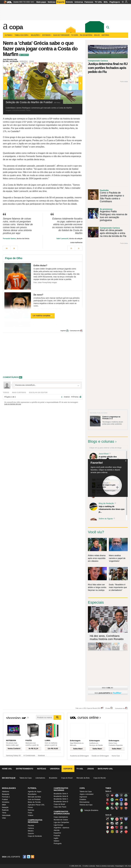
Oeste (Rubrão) (117, 828)
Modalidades (9, 788)
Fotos (30, 813)
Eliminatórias (84, 802)
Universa (79, 2)
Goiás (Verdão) (117, 804)
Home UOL (7, 769)
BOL (106, 2)
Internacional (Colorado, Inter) (126, 804)
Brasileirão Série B (61, 796)
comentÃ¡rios (11, 377)
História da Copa (86, 805)
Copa (16, 27)
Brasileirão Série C (61, 799)
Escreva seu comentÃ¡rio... (47, 385)
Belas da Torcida (34, 802)
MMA (4, 805)
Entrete (69, 2)
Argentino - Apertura (61, 828)
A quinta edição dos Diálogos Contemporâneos (111, 458)
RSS (33, 857)
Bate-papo (41, 2)
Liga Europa (58, 825)
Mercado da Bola (83, 778)
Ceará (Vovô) (117, 823)
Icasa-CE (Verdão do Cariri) (126, 823)
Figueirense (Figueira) (126, 800)
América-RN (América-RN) (117, 819)
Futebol (5, 799)
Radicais (5, 810)
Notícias (52, 2)
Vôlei (4, 818)
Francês (57, 836)
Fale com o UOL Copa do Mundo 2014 (88, 708)
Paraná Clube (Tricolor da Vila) (121, 828)
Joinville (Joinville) (108, 828)
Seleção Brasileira (91, 810)
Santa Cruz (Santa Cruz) (117, 832)
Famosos (89, 2)
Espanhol (57, 833)
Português (58, 843)
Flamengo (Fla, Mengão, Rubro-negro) (108, 804)
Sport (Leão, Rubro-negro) (121, 808)
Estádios (47, 35)
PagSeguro (115, 2)
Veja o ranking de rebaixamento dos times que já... (112, 509)
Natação (5, 807)
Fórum (30, 807)
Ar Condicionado (29, 756)
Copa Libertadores (61, 817)
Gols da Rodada (34, 799)
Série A (108, 791)
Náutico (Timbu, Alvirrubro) (112, 828)
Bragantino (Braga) (112, 823)
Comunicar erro (75, 331)
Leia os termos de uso (13, 404)
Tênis (4, 813)
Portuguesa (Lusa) (108, 832)
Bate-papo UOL (105, 769)
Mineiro (31, 831)
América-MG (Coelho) (112, 819)
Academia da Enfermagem (79, 756)
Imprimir (63, 331)
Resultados (32, 794)
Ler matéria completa (43, 316)
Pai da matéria (86, 35)
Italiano (56, 841)
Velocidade (6, 815)
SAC (32, 2)
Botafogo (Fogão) (121, 795)
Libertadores (40, 778)
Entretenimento (25, 769)
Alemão (57, 830)
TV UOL (98, 2)
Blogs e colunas (101, 441)
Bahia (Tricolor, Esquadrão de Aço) (117, 795)
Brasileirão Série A (61, 794)
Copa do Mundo (100, 778)
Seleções (36, 35)
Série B (108, 815)
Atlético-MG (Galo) (108, 795)
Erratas (108, 708)
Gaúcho (31, 833)
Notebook (41, 756)
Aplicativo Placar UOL (36, 805)
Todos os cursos (119, 718)
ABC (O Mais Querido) (108, 819)
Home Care (116, 756)
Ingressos (83, 797)
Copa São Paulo (60, 807)
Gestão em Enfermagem (100, 756)
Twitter (29, 857)
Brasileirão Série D (61, 802)
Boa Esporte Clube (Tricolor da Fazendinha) (108, 823)
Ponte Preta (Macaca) (126, 828)
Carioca (31, 828)
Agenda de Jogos (35, 791)
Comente (25, 55)
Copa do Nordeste (35, 836)
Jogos (91, 769)
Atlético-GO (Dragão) (121, 819)
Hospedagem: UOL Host (123, 866)
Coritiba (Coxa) (112, 800)
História (105, 35)
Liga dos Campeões (61, 822)
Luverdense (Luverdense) (121, 823)
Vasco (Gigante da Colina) (121, 832)
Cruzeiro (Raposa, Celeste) (121, 800)
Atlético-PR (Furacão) (112, 795)
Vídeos (30, 815)
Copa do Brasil (67, 778)
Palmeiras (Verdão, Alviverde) (108, 808)
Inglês (56, 838)
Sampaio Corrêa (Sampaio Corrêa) (112, 832)
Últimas (9, 35)
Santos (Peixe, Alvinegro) (112, 808)
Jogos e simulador (87, 794)
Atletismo (6, 791)
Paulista (31, 825)
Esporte (61, 2)
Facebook (25, 857)
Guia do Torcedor (61, 35)
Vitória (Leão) (126, 808)
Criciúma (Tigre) (117, 800)
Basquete (6, 794)
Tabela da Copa (22, 35)
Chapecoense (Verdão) (126, 795)
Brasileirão (53, 778)
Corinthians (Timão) (108, 800)
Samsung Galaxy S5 (13, 756)
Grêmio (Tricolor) (121, 804)
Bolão (97, 35)
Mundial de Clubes (61, 820)
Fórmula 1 (6, 797)
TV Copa (75, 35)
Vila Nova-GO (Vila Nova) (126, 832)
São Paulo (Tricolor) (117, 808)
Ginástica (6, 802)
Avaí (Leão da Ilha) (126, 819)
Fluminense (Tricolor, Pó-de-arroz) (112, 804)
